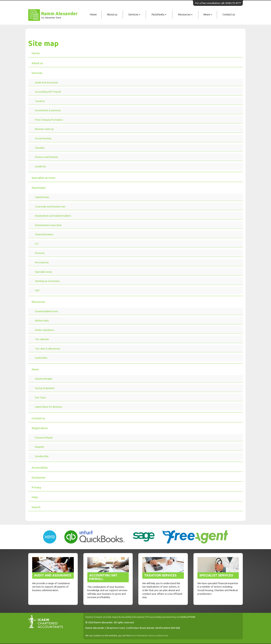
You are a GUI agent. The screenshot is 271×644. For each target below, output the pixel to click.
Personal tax (42, 262)
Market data (42, 320)
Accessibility (40, 468)
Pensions (40, 253)
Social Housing (43, 138)
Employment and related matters (53, 216)
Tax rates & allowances (48, 349)
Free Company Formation (49, 120)
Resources (185, 14)
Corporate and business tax (50, 206)
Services (134, 14)
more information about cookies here (149, 636)
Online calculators (45, 330)
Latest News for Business (49, 407)
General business (44, 234)
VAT (37, 290)
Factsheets (159, 14)
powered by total (179, 617)
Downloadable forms (47, 311)
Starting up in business (47, 281)
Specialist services (43, 178)
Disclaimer (39, 478)
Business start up (44, 129)
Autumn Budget (44, 379)
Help (35, 497)
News (208, 14)
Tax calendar (42, 339)
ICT (37, 244)
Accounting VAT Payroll (48, 92)
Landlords (40, 166)
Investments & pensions (48, 110)
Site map (112, 617)
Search (36, 507)
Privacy (36, 487)
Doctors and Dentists (47, 157)
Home (93, 14)
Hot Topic (40, 397)
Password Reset (44, 438)
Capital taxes (42, 197)
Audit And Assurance (46, 82)
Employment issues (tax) (48, 225)
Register (40, 447)
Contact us (229, 14)
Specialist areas (44, 272)
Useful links (41, 358)
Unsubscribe (42, 456)
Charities (40, 148)
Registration (40, 428)
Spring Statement (45, 388)
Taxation (40, 101)
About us (112, 14)
